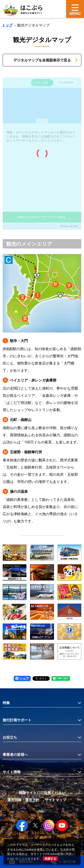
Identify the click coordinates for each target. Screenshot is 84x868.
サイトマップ (56, 800)
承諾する (50, 859)
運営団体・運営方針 (23, 800)
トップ (7, 25)
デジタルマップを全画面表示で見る (46, 60)
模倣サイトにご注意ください (42, 793)
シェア (22, 678)
